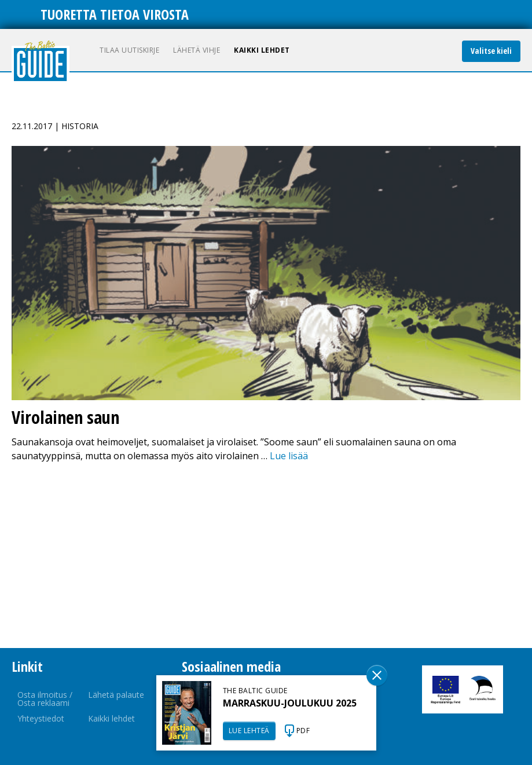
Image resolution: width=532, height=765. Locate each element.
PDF (303, 731)
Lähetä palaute (116, 695)
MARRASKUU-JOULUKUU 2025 (290, 703)
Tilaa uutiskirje (129, 50)
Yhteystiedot (41, 718)
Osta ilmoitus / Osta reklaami (45, 699)
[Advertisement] (266, 555)
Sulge (377, 675)
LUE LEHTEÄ (249, 731)
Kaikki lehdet (262, 50)
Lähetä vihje (197, 50)
